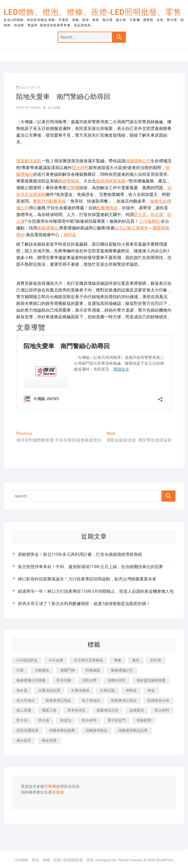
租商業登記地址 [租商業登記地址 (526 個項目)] (58, 700)
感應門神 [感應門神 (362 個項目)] (67, 670)
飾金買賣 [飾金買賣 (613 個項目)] (49, 740)
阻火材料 (80, 168)
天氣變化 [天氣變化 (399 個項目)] (42, 670)
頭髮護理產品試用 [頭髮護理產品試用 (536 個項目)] (133, 730)
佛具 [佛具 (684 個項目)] (136, 660)
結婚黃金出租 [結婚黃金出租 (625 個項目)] (158, 700)
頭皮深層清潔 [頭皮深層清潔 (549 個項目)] (27, 730)
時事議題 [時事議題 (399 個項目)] (93, 670)
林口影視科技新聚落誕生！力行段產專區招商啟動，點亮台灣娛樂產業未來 (87, 579)
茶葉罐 (58, 793)
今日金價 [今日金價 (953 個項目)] (56, 660)
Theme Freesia (129, 860)
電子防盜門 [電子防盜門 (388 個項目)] (117, 720)
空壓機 (73, 188)
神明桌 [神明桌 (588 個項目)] (131, 690)
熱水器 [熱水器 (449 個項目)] (22, 690)
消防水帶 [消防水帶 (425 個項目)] (89, 680)
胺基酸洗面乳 (29, 161)
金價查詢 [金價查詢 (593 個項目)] (137, 710)
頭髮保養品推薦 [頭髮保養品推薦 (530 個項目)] (62, 730)
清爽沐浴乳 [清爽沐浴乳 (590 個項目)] (117, 680)
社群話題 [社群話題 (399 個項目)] (107, 690)
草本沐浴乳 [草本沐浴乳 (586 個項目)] (77, 710)
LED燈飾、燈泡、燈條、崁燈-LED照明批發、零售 (93, 12)
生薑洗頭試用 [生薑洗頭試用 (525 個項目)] (49, 690)
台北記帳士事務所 (131, 228)
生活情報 (54, 108)
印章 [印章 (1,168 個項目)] (20, 670)
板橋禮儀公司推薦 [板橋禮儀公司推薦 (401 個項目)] (31, 680)
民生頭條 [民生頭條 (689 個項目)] (64, 680)
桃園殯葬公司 (138, 161)
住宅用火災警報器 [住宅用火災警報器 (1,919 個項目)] (88, 660)
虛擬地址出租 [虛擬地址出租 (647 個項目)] (107, 710)
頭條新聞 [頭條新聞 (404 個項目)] (144, 720)
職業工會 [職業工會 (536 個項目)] (49, 710)
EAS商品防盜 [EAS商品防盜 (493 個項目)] (27, 660)
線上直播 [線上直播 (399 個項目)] (24, 710)
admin (35, 108)
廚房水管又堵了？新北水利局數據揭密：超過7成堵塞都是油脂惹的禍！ (84, 604)
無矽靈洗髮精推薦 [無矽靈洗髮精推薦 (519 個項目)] (151, 680)
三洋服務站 (149, 221)
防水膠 (157, 215)
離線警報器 (69, 181)
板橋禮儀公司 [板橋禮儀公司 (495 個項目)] (122, 670)
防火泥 (140, 215)
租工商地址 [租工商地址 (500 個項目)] (91, 700)
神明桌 (70, 235)
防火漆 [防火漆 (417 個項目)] (44, 720)
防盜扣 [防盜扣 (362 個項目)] (66, 720)
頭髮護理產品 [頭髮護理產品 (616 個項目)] (97, 730)
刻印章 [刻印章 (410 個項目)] (156, 660)
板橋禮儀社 (48, 228)
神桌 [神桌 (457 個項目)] (151, 690)
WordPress (165, 860)
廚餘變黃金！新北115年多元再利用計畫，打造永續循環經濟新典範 (80, 554)
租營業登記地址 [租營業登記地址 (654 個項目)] (124, 700)
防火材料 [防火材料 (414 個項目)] (162, 710)
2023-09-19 (28, 88)
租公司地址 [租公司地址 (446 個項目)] (26, 700)
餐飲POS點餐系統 (50, 201)
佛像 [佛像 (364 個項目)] (117, 660)
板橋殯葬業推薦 (111, 181)
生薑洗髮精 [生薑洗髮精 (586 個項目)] (80, 690)
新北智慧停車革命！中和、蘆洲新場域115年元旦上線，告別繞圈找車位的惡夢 (91, 567)
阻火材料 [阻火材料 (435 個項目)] (89, 720)
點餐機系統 (107, 208)
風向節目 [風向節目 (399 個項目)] (24, 740)
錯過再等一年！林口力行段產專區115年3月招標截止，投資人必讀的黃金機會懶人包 (96, 591)
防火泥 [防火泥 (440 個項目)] (22, 720)
